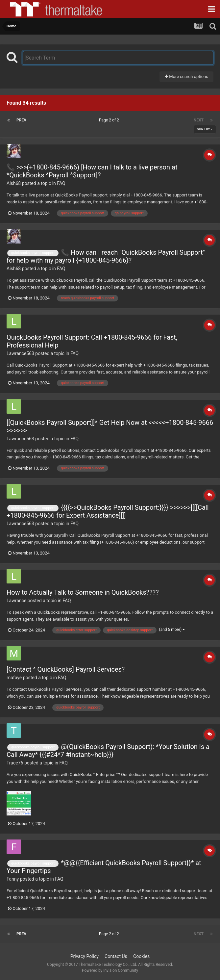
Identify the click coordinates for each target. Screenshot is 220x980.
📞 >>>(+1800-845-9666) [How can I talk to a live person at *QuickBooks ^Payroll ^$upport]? (92, 171)
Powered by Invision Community (110, 970)
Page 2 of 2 (110, 120)
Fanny (13, 879)
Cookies (141, 956)
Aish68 (14, 183)
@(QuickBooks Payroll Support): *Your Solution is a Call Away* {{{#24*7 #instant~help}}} (108, 751)
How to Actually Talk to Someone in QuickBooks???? (83, 592)
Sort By (205, 129)
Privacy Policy (85, 956)
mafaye (14, 678)
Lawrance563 (20, 353)
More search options (186, 77)
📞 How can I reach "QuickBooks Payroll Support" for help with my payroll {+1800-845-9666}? (106, 256)
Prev (21, 120)
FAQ (61, 183)
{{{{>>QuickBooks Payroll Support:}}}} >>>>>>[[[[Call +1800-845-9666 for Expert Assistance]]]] (108, 511)
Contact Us (116, 956)
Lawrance (16, 601)
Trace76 (15, 763)
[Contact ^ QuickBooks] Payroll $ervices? (66, 669)
